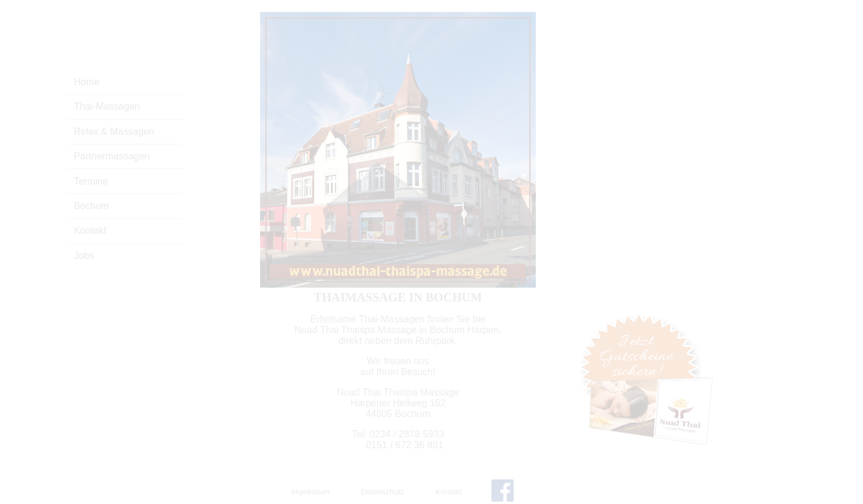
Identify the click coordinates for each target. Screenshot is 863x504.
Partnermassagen (111, 156)
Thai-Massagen (107, 106)
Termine (91, 181)
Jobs (84, 256)
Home (87, 82)
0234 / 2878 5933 (407, 434)
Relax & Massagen (114, 132)
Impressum (310, 492)
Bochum (91, 206)
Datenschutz (382, 492)
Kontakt (90, 230)
